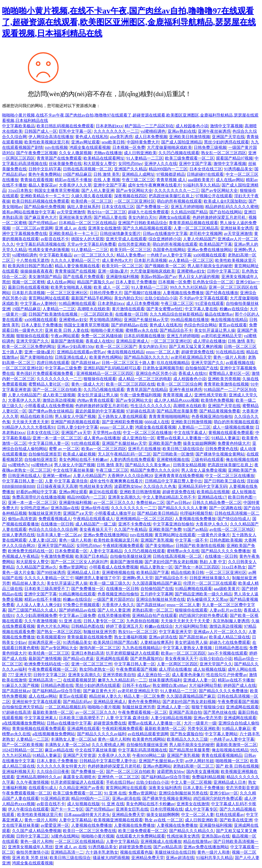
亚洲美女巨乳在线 (132, 809)
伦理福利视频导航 (196, 513)
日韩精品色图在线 (88, 626)
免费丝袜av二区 (150, 503)
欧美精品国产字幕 (216, 244)
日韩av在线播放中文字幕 (165, 234)
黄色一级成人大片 (88, 384)
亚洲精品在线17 (212, 497)
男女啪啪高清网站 (106, 320)
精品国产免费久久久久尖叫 (155, 470)
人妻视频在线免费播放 (183, 293)
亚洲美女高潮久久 (124, 497)
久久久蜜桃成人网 (108, 745)
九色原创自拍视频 (143, 621)
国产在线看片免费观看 (83, 277)
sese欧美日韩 (113, 142)
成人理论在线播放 (210, 341)
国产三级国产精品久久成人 (32, 610)
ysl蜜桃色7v (19, 465)
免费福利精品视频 (208, 777)
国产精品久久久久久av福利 (101, 734)
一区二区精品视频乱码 (65, 707)
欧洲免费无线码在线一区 (30, 551)
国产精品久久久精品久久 (192, 831)
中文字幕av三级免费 (63, 368)
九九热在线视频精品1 (141, 648)
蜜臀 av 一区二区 (64, 449)
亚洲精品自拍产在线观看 (155, 616)
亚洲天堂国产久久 (32, 341)
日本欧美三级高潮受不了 (47, 589)
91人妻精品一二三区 (145, 158)
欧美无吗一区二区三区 (130, 250)
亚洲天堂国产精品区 (56, 546)
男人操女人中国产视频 (75, 416)
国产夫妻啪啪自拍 (36, 357)
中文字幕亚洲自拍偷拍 (173, 524)
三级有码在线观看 (208, 459)
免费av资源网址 (73, 567)
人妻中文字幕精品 (106, 551)
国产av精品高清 (167, 847)
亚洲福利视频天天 (18, 772)
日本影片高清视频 (150, 260)
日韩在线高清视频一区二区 (88, 169)
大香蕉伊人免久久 (212, 524)
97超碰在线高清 (140, 411)
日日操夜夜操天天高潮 (57, 486)
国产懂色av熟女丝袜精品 (51, 411)
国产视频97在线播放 (143, 293)
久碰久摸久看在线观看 (92, 196)
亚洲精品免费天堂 (128, 815)
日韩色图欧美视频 (226, 540)
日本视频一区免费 (129, 147)
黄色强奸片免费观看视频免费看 (45, 373)
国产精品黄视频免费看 (220, 411)
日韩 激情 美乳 (107, 174)
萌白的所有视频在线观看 (179, 201)
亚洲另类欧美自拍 (119, 675)
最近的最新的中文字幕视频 (100, 411)
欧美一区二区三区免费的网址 (29, 347)
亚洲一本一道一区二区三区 (57, 438)
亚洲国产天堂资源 (79, 755)
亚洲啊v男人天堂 (138, 578)
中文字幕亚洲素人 (41, 718)
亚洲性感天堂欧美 (211, 395)
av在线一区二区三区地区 (232, 529)
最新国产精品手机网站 (92, 298)
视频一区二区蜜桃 (28, 282)
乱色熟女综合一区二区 (213, 282)
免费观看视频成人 (55, 519)
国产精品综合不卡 (176, 330)
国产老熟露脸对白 (147, 659)
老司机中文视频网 (206, 234)
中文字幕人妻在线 (201, 309)
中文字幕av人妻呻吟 (39, 303)
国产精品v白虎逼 (78, 659)
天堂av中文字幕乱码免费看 (91, 244)
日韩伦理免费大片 (106, 293)
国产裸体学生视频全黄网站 (220, 454)
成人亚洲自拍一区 (138, 438)
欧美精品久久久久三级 (187, 739)
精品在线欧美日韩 (37, 416)
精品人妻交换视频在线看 (77, 266)
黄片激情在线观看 (128, 309)
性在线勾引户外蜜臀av (227, 675)
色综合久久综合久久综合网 (53, 529)
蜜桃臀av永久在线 (142, 330)
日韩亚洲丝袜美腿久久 (210, 578)
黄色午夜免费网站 (45, 174)
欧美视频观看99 (51, 637)
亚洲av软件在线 (95, 508)
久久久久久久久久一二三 (116, 131)
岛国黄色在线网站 (169, 250)
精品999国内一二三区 (168, 169)
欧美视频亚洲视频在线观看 (118, 820)
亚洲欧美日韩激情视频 (190, 137)
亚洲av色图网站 (157, 766)
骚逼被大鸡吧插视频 (111, 858)
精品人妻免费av (131, 255)
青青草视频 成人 (171, 180)
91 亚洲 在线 (70, 621)
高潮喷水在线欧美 (94, 309)
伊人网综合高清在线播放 (51, 137)
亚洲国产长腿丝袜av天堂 (146, 320)
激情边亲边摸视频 (59, 400)
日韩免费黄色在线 (222, 449)
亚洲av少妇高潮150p (75, 347)
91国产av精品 (195, 529)
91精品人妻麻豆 (226, 438)
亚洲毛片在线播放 (144, 449)
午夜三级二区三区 (138, 180)
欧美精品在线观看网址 (104, 158)
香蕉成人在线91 (100, 341)
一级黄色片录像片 (214, 535)
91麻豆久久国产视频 (20, 685)
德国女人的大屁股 (88, 239)
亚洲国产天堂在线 (228, 137)
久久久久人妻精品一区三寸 (75, 260)
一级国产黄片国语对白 (114, 599)
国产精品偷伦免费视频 (45, 207)
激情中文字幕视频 (226, 126)
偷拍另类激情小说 (32, 852)
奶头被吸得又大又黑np (207, 599)
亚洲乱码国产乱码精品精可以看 (112, 368)
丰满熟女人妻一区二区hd (73, 739)
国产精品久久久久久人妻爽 (182, 508)
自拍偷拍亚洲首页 (45, 454)
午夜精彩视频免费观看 (123, 546)
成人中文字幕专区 (201, 809)
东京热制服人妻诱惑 (231, 621)
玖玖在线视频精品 (173, 363)
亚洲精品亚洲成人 (132, 341)
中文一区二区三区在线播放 (147, 433)
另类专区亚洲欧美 (204, 728)
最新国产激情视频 (67, 341)
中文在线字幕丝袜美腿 (73, 470)
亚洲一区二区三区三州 (92, 664)
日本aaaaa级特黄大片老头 (87, 815)
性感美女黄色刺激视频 (49, 250)
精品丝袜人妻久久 (28, 583)
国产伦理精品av (43, 223)
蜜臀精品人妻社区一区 (229, 373)
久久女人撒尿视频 (75, 153)
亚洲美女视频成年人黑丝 (30, 847)
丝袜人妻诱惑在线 (18, 535)
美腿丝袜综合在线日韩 (175, 852)
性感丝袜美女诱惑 (96, 486)
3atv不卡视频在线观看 (227, 653)
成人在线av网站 (230, 180)
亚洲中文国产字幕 (195, 164)
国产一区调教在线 (225, 508)
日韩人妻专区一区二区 (104, 621)
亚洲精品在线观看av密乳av (81, 352)
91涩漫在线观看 (210, 303)
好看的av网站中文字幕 (36, 492)
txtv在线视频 (56, 147)
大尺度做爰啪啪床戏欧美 (169, 147)
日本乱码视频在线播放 (144, 336)
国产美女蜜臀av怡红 (165, 309)
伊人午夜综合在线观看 (28, 809)
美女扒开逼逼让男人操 (215, 330)
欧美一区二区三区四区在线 (130, 384)
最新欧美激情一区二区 (53, 712)
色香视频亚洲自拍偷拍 (212, 416)
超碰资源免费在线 (198, 352)
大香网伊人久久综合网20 (130, 476)
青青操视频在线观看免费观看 (39, 728)
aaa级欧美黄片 (201, 180)
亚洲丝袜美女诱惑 (75, 217)
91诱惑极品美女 (238, 169)
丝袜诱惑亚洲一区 (45, 642)
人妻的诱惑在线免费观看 (132, 459)
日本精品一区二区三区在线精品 (88, 223)
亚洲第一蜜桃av (57, 476)
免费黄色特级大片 (234, 443)
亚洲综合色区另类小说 (156, 373)
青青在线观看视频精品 (222, 755)
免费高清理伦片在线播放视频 (39, 497)
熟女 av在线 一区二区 (164, 820)
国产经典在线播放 (222, 293)
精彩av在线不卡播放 (73, 180)
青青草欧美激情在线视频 (226, 384)
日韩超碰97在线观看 (205, 174)
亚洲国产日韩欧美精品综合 (143, 223)
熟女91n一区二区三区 (107, 212)
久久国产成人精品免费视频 (37, 831)
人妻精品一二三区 (59, 309)
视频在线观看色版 (136, 852)
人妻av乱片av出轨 (225, 610)
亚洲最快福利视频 (122, 277)
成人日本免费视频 (151, 137)
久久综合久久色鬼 (160, 486)
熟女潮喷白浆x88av (170, 685)
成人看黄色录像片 (188, 675)
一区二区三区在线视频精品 (79, 841)
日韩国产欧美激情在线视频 (53, 314)
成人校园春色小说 (192, 126)
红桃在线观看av (230, 815)
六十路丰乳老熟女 (102, 852)
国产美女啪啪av (160, 546)
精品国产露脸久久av (95, 282)
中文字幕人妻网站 (221, 734)
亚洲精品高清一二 (45, 680)
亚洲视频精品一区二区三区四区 (105, 373)
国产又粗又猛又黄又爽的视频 (195, 347)
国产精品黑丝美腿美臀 (177, 411)
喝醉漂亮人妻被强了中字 (98, 578)
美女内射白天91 (143, 217)
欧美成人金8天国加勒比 (225, 201)
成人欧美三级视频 (59, 395)
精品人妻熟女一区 (156, 567)
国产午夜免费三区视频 (37, 153)
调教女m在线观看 (174, 217)
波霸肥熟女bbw (128, 486)
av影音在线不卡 (55, 239)
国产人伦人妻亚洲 (98, 190)
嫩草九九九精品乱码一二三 (122, 680)
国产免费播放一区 (152, 207)
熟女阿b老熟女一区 (97, 669)
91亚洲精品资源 (55, 798)
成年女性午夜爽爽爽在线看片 (155, 185)
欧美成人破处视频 (79, 454)
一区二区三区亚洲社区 (135, 201)
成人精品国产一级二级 (96, 524)
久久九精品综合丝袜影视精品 (176, 314)
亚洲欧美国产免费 (165, 443)
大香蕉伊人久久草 (75, 185)
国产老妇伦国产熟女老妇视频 (171, 562)
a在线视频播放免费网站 (23, 723)
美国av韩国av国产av (159, 277)
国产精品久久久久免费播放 (226, 551)
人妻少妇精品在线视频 (171, 718)
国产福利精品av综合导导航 (57, 691)
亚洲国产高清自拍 (185, 712)
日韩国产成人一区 (41, 131)
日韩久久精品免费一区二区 (217, 503)
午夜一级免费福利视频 (140, 395)
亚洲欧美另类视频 (224, 379)
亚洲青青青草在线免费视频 (179, 476)
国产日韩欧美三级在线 (224, 481)
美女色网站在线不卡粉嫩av (83, 459)
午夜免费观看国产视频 (136, 669)
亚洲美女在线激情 (104, 228)
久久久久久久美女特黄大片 (61, 766)
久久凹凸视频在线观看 (179, 153)
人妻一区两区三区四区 (177, 664)
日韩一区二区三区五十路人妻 (128, 363)
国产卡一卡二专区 (67, 809)
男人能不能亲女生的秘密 (210, 266)
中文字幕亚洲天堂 (175, 632)
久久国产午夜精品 (130, 529)
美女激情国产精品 (45, 277)
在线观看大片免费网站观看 (140, 836)
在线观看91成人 (43, 788)
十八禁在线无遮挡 (32, 260)
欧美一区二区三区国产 (116, 347)
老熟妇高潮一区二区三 (152, 610)
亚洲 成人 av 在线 (70, 228)
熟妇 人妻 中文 (213, 562)
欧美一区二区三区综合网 (179, 384)
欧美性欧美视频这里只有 (47, 142)
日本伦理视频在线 (167, 809)
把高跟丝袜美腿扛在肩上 (171, 196)
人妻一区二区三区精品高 (196, 228)
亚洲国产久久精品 (130, 169)
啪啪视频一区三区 (232, 761)
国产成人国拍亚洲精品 (182, 142)
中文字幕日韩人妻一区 (49, 443)
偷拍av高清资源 (22, 519)
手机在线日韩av (120, 782)
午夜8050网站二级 (149, 755)
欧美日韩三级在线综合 (183, 449)
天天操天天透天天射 (30, 422)
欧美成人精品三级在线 (230, 637)
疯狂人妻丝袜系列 (83, 207)
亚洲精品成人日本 (83, 572)
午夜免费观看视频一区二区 (53, 669)
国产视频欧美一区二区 (165, 266)
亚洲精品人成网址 (138, 174)
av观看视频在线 (240, 363)
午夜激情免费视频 (57, 556)
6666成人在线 (157, 422)
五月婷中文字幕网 (157, 594)
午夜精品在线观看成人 (93, 519)
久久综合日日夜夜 (53, 772)
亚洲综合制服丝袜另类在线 (160, 599)
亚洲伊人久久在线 (161, 164)
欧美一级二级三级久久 (110, 583)
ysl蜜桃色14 (42, 465)
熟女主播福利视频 (130, 637)
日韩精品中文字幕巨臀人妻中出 (173, 481)
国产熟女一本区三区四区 (197, 567)
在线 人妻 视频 (107, 180)
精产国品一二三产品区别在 (149, 126)
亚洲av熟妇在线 (182, 131)
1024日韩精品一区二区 (23, 750)
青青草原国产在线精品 (147, 390)
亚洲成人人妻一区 (200, 680)
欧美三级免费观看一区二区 (190, 158)
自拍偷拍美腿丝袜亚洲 (130, 556)
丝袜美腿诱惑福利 (165, 680)
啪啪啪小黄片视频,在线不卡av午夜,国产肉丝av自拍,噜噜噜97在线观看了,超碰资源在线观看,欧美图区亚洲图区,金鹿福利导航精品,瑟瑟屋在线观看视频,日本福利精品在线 (129, 22)
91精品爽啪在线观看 (77, 303)
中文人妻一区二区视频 (191, 782)
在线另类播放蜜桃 (114, 616)
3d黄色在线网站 (65, 836)
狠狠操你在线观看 (32, 336)
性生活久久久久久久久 (151, 406)
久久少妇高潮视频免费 (37, 616)
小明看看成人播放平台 (115, 513)
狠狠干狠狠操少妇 (208, 707)
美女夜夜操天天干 (96, 529)
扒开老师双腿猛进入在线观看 (133, 653)
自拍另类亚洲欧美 (134, 244)
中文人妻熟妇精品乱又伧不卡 (169, 497)
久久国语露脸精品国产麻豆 (157, 583)
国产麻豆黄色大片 (41, 217)
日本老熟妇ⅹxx (109, 126)
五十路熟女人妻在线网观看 (122, 416)
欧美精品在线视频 (213, 492)
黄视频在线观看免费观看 (231, 433)
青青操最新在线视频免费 (90, 637)
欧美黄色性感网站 (106, 357)
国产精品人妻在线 (110, 217)
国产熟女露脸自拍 (187, 734)
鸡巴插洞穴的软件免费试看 (203, 616)
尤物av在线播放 (108, 153)
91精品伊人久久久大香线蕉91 (29, 427)
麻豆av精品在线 (59, 750)
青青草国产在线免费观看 (59, 158)
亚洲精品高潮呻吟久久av (39, 777)
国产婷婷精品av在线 (129, 325)
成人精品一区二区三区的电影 (145, 379)
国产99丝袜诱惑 (51, 572)
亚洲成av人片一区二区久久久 (220, 632)
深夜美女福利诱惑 (165, 788)
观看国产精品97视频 (234, 158)
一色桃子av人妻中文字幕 (169, 255)
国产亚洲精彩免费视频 (122, 422)
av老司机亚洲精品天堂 (221, 336)
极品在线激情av (219, 314)
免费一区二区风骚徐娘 (102, 336)
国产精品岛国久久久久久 (146, 357)
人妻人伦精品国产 (199, 239)
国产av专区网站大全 (134, 190)
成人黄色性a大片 (117, 260)
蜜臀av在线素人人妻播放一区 (183, 438)
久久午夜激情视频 (41, 621)
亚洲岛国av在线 (65, 508)
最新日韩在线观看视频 (28, 287)
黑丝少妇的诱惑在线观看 (226, 142)
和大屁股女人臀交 (100, 164)
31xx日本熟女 (20, 190)
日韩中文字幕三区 (223, 271)
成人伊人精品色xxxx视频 (177, 400)
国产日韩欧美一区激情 (173, 454)
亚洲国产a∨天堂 (76, 433)
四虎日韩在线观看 (53, 363)
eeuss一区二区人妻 (163, 352)
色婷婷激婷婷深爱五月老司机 (220, 217)
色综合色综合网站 (200, 325)
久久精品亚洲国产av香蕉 (81, 788)
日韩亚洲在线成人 (71, 357)
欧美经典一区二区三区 (92, 201)
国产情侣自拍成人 (234, 519)
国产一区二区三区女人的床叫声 (79, 562)
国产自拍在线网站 (226, 212)
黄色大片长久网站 (53, 626)
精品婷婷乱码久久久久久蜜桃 (232, 207)
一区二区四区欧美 (97, 314)
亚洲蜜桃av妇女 (191, 271)
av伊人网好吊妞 (199, 761)
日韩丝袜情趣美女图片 (120, 234)
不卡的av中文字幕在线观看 (204, 298)
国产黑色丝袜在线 (220, 712)
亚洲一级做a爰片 (113, 271)
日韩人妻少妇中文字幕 (78, 427)
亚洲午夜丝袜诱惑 (214, 131)
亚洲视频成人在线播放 (161, 841)
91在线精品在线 (230, 352)
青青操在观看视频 (37, 180)
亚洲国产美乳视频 (157, 540)
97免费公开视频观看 (81, 605)
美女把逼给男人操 (191, 642)
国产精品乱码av (77, 702)
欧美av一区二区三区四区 (104, 449)
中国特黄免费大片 (143, 142)
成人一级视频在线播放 (233, 427)
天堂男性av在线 (107, 433)
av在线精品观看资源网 (148, 734)
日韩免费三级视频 (210, 147)
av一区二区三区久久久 (94, 255)
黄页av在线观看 (233, 325)
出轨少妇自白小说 (161, 298)
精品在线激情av (197, 841)
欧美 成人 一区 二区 (112, 287)
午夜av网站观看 (65, 336)
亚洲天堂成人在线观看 (126, 239)
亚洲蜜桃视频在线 (173, 459)
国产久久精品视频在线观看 (147, 228)
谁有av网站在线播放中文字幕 (29, 212)
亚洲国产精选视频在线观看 (75, 422)
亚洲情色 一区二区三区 (118, 777)
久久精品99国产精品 (189, 212)
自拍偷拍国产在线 (202, 368)
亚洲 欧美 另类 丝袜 (30, 858)
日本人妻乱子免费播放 (136, 282)
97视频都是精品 (171, 174)
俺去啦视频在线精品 (229, 320)
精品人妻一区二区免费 (144, 696)
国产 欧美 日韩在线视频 (237, 766)
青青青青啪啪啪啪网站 (169, 416)
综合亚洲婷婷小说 (165, 239)
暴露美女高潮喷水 (79, 777)
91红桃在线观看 (85, 443)
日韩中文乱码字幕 (45, 169)
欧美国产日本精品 (92, 556)
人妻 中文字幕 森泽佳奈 (66, 481)
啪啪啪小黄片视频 (107, 330)
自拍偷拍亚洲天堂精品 (23, 707)
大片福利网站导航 (191, 626)
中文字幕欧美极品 (18, 126)
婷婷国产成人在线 (240, 685)
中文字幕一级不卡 (191, 540)
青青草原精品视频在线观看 (193, 223)
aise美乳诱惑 (121, 137)
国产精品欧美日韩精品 (158, 513)
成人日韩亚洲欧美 (140, 153)
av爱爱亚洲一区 (55, 825)
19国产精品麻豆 (77, 174)
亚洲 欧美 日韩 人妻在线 (67, 330)
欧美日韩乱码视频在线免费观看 (65, 126)
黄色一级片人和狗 (114, 739)
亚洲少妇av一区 (224, 793)
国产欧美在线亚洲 (236, 820)
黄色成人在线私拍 (92, 137)
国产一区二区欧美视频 (23, 745)
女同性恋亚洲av (34, 508)
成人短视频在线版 (210, 669)
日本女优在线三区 (206, 169)
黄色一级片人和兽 (230, 357)
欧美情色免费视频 (217, 400)
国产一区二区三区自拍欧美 (57, 390)
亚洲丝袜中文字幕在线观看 (37, 702)
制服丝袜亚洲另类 (45, 513)
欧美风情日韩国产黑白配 (30, 266)
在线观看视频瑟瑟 (79, 680)
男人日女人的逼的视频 (199, 277)
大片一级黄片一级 (200, 723)
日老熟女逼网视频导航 (163, 368)
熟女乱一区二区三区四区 (224, 153)
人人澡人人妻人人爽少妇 (39, 605)
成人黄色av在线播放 (102, 438)
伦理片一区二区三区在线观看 (210, 583)
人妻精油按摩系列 (157, 642)
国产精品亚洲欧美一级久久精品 (203, 594)
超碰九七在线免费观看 (148, 212)
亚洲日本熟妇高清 (88, 653)
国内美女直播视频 (203, 772)
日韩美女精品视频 (189, 465)
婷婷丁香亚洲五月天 (124, 626)
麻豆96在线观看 (103, 492)
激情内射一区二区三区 (100, 648)
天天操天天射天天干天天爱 (186, 621)
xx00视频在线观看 (210, 255)
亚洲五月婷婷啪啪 (187, 207)
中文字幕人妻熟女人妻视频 (188, 648)
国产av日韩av (178, 503)
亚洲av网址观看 (85, 142)
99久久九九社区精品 (188, 287)
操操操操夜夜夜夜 (37, 271)
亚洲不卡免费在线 (135, 524)
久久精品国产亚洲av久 (36, 567)
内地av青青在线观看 (96, 400)
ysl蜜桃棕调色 (153, 131)
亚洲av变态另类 (208, 718)
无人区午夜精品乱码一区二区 (124, 454)
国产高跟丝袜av (85, 363)
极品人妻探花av (43, 185)
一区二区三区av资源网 (32, 228)
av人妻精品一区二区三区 (191, 260)
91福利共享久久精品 (201, 185)
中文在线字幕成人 (190, 433)
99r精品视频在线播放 (189, 320)
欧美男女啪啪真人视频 (71, 287)
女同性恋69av (130, 164)
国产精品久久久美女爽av (148, 465)
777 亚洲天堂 (20, 675)
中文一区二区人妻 (198, 815)
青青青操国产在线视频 (75, 271)
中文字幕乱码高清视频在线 (41, 244)
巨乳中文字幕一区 (75, 131)
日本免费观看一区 (71, 551)
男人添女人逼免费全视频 (204, 470)
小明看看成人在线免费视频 (49, 406)
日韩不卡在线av (137, 685)
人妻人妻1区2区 (43, 540)
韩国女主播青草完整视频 (57, 190)
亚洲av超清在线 (163, 637)
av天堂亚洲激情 (71, 212)
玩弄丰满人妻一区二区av (59, 535)
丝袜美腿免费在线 (65, 164)
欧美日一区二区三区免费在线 (90, 831)
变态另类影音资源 (242, 788)
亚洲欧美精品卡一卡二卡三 (45, 196)
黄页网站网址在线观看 (49, 298)
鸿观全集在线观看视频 (90, 147)
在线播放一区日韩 (132, 314)
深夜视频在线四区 (130, 196)
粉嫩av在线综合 (234, 309)
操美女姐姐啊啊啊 (199, 443)
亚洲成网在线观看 (112, 659)
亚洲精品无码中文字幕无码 (203, 486)
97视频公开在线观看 (214, 196)
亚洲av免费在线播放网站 (210, 250)
